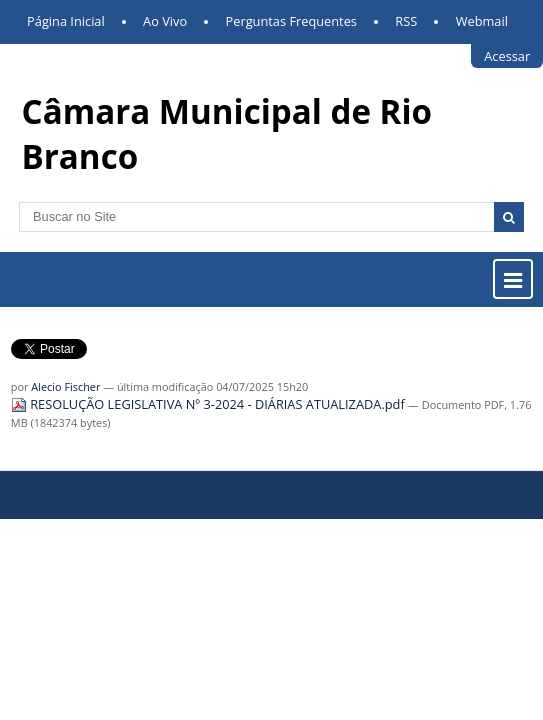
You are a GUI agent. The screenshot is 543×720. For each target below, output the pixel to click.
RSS (406, 21)
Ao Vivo (165, 21)
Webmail (482, 21)
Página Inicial (66, 21)
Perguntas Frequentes (291, 21)
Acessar (507, 56)
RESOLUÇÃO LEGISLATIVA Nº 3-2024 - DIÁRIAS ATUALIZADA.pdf (209, 404)
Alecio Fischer (65, 386)
